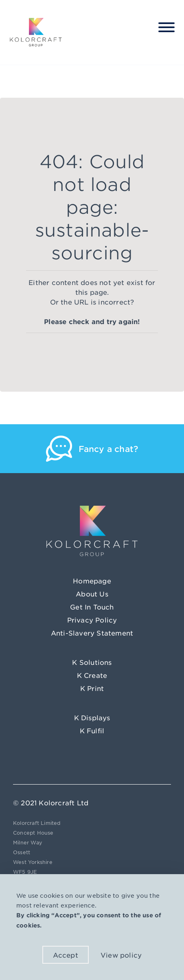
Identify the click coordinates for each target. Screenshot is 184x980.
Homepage (92, 581)
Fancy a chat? (108, 449)
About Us (92, 594)
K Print (92, 688)
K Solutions (92, 662)
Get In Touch (92, 607)
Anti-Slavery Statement (92, 633)
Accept (66, 955)
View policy (121, 955)
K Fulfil (92, 730)
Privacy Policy (92, 620)
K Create (92, 675)
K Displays (92, 717)
